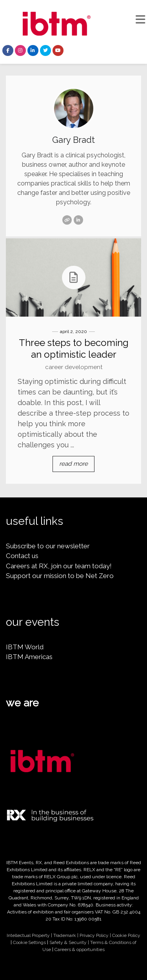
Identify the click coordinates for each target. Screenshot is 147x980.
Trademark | (66, 935)
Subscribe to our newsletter (48, 546)
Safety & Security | (70, 942)
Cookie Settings (29, 942)
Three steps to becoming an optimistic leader (74, 349)
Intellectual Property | (30, 935)
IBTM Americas (29, 657)
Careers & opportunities (80, 949)
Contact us (22, 556)
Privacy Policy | (96, 935)
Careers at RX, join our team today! (59, 566)
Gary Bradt (73, 140)
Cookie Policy (126, 935)
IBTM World (25, 647)
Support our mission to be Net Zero (60, 576)
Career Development (74, 367)
